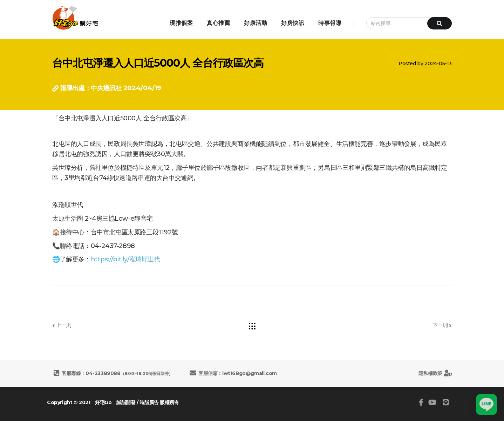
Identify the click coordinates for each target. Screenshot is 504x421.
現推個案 (181, 23)
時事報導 (330, 23)
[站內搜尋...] (406, 23)
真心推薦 (218, 23)
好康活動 (256, 23)
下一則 (442, 325)
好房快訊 (293, 23)
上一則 (62, 325)
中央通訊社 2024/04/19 (126, 88)
